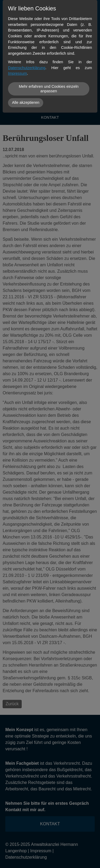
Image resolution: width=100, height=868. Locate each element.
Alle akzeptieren (26, 102)
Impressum (17, 73)
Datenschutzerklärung (27, 68)
